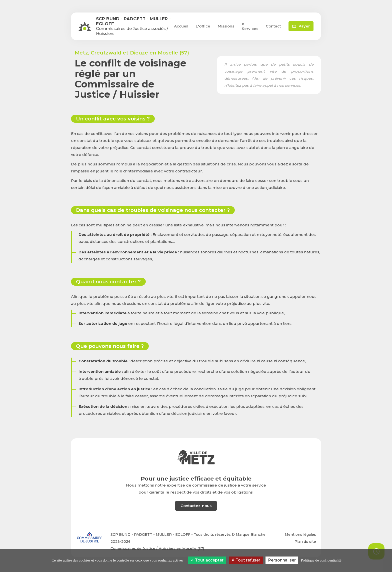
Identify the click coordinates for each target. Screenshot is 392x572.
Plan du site (305, 542)
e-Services (250, 26)
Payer (301, 26)
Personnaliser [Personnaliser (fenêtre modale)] (282, 560)
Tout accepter (207, 560)
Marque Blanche (251, 535)
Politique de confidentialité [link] (321, 560)
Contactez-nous (196, 506)
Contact (273, 26)
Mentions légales (300, 535)
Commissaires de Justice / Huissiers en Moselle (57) (157, 549)
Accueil (181, 26)
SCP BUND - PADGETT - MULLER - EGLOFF (150, 535)
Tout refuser (246, 560)
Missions (226, 26)
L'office (203, 26)
